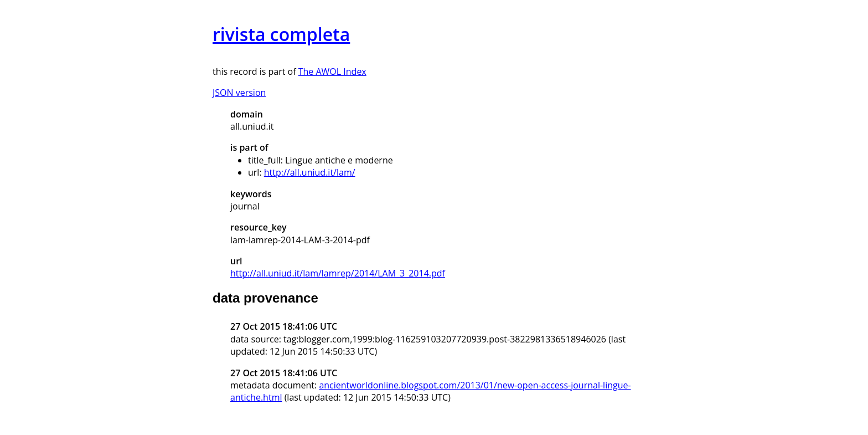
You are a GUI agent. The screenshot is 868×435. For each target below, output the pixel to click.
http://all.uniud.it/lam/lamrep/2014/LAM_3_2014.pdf (338, 273)
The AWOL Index (332, 71)
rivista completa (281, 34)
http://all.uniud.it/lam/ (310, 172)
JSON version (239, 93)
